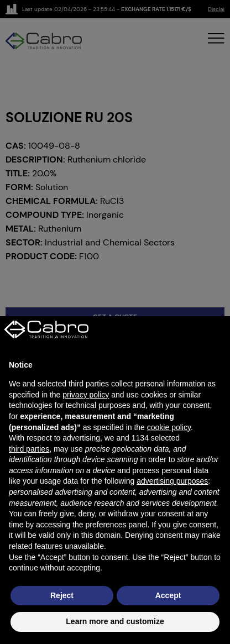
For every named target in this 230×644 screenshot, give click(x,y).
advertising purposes (172, 481)
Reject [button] (62, 595)
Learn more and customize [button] (115, 621)
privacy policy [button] (86, 395)
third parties (29, 449)
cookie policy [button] (169, 427)
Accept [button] (168, 595)
